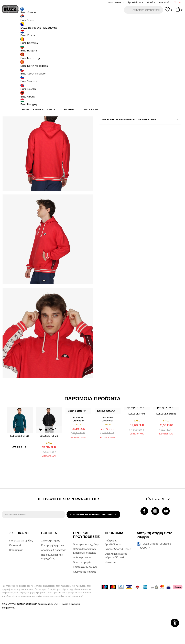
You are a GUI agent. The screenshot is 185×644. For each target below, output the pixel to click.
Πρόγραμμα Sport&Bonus (113, 577)
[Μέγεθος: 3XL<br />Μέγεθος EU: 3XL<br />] (155, 75)
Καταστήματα (16, 585)
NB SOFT (55, 638)
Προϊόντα (28, 27)
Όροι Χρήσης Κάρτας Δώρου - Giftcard (116, 590)
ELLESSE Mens (137, 446)
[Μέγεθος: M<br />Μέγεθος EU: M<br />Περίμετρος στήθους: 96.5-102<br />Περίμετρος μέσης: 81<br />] (117, 75)
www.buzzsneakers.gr (23, 638)
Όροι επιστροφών (82, 597)
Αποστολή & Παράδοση (54, 585)
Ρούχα (37, 27)
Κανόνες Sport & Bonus (118, 584)
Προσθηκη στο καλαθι (135, 96)
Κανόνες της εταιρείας (84, 606)
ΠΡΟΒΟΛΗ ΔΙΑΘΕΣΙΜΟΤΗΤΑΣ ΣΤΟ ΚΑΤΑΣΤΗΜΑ (139, 120)
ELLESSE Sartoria (166, 446)
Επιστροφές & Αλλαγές (85, 602)
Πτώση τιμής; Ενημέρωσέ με (169, 53)
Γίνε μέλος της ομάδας (21, 575)
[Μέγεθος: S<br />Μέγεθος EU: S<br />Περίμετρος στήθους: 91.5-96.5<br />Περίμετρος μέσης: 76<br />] (104, 75)
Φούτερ (46, 27)
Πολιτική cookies (82, 592)
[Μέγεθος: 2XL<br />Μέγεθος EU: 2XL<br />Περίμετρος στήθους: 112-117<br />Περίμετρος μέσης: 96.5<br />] (168, 75)
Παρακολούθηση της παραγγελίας (52, 591)
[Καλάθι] (179, 11)
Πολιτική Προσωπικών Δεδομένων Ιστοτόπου (85, 585)
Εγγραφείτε (165, 3)
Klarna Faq (111, 597)
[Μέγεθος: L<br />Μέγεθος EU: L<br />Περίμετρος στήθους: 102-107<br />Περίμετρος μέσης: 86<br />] (130, 75)
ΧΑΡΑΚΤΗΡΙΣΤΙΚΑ (139, 109)
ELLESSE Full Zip (19, 468)
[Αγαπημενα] (168, 11)
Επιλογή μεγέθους (109, 69)
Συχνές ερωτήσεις (51, 575)
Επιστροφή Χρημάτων (53, 580)
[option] (92, 19)
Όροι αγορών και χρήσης (86, 579)
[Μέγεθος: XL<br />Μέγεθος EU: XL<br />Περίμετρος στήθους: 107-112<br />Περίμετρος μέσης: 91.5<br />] (143, 75)
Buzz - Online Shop (11, 27)
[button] (143, 10)
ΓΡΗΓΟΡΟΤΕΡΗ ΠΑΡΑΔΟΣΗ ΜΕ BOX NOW (82, 19)
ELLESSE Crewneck (78, 451)
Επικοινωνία (16, 580)
